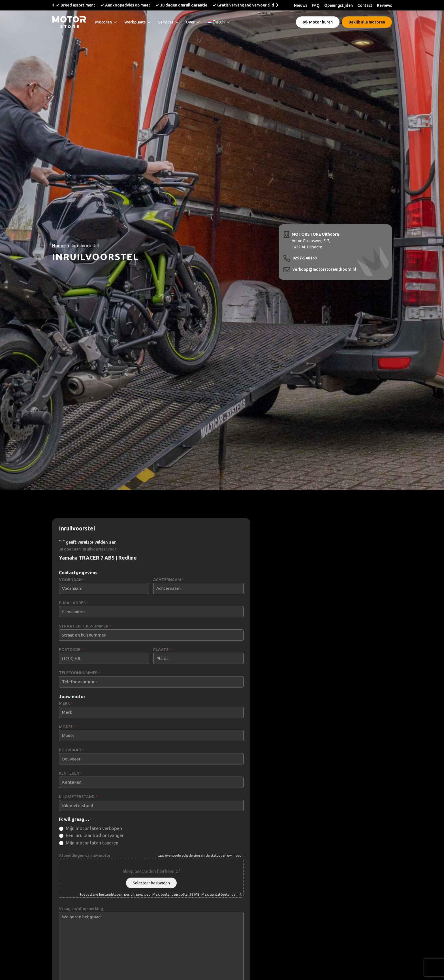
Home (58, 246)
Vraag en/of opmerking (81, 909)
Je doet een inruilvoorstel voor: (88, 549)
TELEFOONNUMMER (80, 673)
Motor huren (318, 22)
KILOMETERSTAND (78, 797)
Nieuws (301, 5)
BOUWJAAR (71, 750)
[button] (53, 5)
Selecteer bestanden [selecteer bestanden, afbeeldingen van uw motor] (151, 883)
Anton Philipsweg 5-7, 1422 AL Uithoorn (315, 240)
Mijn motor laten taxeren (92, 843)
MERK (66, 703)
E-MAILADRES (74, 603)
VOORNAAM (72, 580)
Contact (365, 5)
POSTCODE (71, 650)
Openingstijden (339, 5)
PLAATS (162, 650)
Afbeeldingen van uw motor (85, 856)
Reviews (384, 5)
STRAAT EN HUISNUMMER (85, 626)
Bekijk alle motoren (367, 22)
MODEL (67, 727)
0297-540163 (305, 258)
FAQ (316, 5)
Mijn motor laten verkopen (94, 828)
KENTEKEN (71, 773)
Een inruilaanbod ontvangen (95, 835)
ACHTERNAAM (169, 580)
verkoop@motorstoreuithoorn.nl (324, 269)
